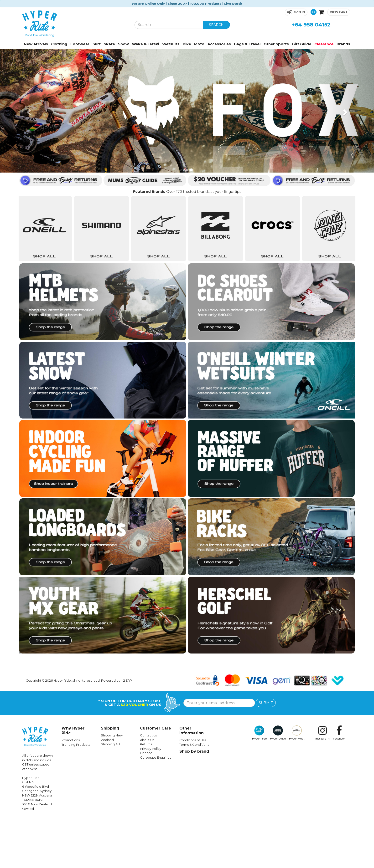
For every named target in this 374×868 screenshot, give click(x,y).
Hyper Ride (259, 783)
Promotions (71, 790)
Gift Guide (302, 44)
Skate (109, 44)
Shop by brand (194, 801)
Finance (146, 803)
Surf (97, 44)
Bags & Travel (247, 44)
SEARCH (216, 25)
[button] (296, 12)
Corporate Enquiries (156, 807)
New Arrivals (36, 44)
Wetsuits (171, 44)
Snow (123, 44)
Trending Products (76, 795)
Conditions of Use (193, 790)
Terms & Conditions (194, 795)
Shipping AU (110, 794)
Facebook (339, 783)
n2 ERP (127, 730)
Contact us (148, 785)
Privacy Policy (151, 799)
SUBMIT (266, 753)
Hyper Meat (297, 783)
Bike (187, 44)
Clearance (324, 44)
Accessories (219, 44)
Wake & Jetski (145, 44)
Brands (343, 44)
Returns (146, 794)
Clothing (59, 44)
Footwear (80, 44)
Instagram (322, 783)
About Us (147, 790)
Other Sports (276, 44)
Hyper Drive (278, 783)
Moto (199, 44)
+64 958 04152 (311, 25)
